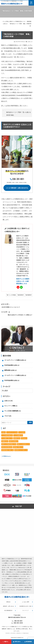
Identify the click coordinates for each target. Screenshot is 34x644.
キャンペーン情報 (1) (11, 406)
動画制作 (21, 295)
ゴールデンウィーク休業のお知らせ (15, 360)
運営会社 (8, 602)
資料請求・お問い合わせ (8, 606)
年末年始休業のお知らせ (12, 365)
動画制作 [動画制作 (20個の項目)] (17, 438)
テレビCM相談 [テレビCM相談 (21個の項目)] (18, 435)
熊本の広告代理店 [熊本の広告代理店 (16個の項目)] (7, 447)
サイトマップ (25, 610)
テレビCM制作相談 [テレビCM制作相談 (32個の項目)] (7, 435)
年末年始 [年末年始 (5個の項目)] (24, 438)
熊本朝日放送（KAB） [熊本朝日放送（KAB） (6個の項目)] (8, 450)
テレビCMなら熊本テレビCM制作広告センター (16, 633)
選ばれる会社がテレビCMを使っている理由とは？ (20, 315)
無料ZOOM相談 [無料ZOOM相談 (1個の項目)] (14, 441)
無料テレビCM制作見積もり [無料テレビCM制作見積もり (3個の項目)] (9, 444)
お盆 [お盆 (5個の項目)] (4, 432)
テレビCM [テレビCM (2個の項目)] (22, 432)
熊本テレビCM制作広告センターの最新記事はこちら (23, 281)
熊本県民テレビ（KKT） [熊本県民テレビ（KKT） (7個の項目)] (21, 450)
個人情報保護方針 (8, 610)
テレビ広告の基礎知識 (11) (13, 411)
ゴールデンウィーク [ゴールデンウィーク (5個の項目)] (12, 432)
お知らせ (30, 42)
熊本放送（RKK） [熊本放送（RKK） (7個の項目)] (18, 447)
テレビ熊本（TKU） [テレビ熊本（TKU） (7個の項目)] (7, 438)
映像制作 (29, 295)
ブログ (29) (8, 416)
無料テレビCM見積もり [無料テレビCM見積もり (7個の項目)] (23, 444)
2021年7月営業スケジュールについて (11, 307)
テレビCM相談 (12, 295)
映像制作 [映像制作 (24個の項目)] (5, 441)
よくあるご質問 (26, 602)
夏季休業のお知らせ (10, 370)
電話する (5, 642)
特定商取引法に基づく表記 (25, 606)
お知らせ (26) (8, 401)
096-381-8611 (18, 179)
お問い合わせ (17, 642)
